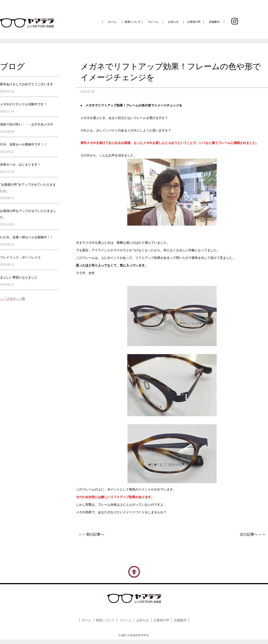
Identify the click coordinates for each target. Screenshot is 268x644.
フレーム (153, 22)
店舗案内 (214, 22)
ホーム (112, 22)
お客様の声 (194, 22)
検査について (133, 22)
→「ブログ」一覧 (13, 299)
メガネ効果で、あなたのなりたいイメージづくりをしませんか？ (121, 512)
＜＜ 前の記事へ (91, 534)
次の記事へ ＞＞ (253, 534)
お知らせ (173, 22)
